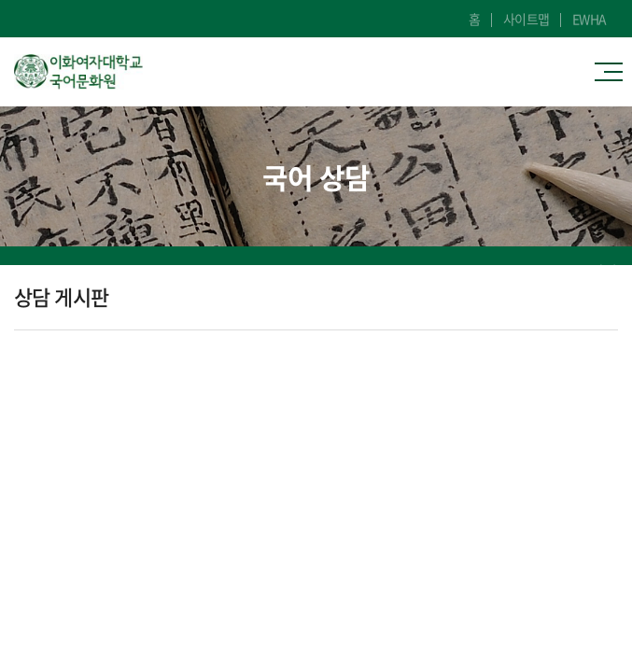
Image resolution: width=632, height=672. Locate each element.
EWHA (590, 19)
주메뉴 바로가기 (0, 0)
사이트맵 (527, 19)
